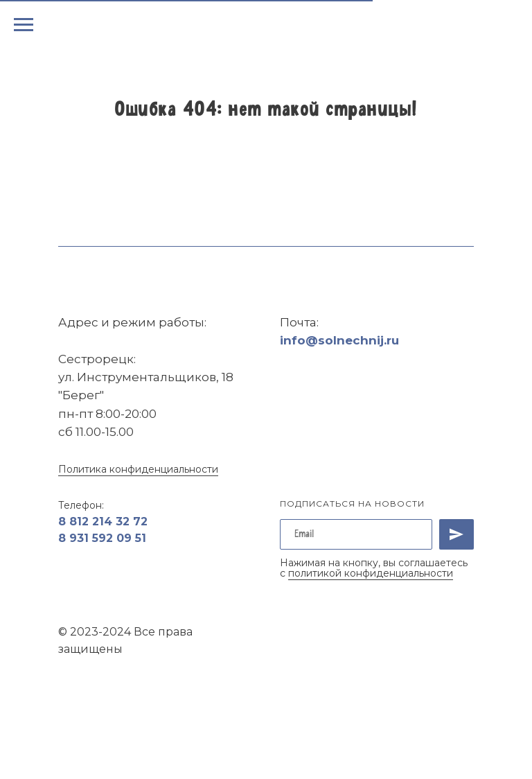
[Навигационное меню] (24, 25)
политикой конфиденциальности (371, 573)
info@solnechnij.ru (339, 340)
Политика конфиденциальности (138, 469)
